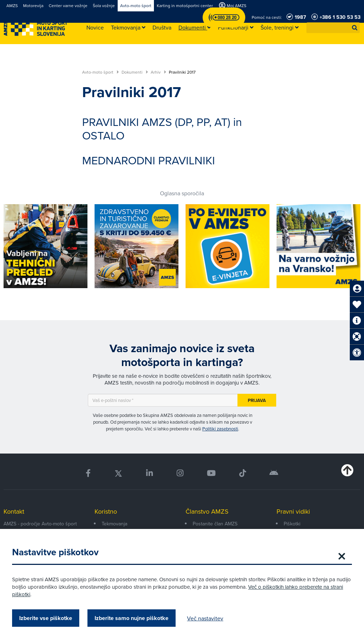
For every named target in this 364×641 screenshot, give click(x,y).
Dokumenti (135, 72)
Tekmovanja (114, 524)
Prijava (257, 400)
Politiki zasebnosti (220, 429)
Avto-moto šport (100, 72)
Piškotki (292, 524)
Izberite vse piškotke (48, 618)
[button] (355, 28)
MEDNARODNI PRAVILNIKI (149, 160)
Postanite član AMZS (215, 524)
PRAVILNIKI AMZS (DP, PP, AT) (156, 121)
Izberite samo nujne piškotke (134, 618)
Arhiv (158, 72)
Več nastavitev (207, 618)
